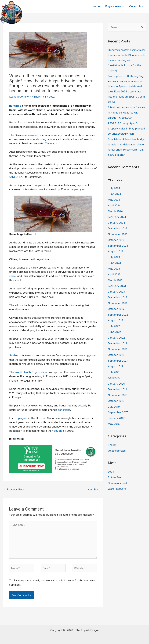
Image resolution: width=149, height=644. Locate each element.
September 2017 (118, 412)
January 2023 (116, 292)
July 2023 (114, 257)
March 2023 (115, 280)
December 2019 (117, 389)
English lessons (115, 6)
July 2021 (114, 372)
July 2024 (114, 188)
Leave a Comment (20, 97)
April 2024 (114, 205)
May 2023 (114, 269)
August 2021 (115, 366)
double (58, 431)
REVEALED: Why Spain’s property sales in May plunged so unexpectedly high (126, 129)
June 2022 (114, 332)
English (38, 97)
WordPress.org (117, 489)
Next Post (95, 489)
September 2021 (118, 361)
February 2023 (117, 286)
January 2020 (116, 384)
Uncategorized (117, 451)
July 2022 (114, 326)
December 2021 (117, 343)
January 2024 (116, 223)
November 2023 (118, 234)
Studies (14, 355)
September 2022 (118, 315)
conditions (64, 410)
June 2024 (114, 194)
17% (93, 393)
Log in (112, 472)
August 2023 (116, 251)
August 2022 (116, 320)
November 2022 (118, 303)
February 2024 (117, 217)
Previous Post (14, 489)
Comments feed (117, 483)
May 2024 (114, 200)
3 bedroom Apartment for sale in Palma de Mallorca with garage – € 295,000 (126, 113)
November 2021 (118, 349)
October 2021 (116, 355)
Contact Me (136, 6)
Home (97, 6)
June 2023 (114, 263)
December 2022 (118, 297)
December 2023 (118, 228)
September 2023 (118, 246)
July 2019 (114, 407)
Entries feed (115, 477)
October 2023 (116, 240)
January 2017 (116, 418)
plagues (23, 418)
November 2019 (118, 395)
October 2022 (116, 309)
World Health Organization (31, 372)
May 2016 (114, 424)
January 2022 (116, 338)
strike (13, 276)
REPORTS (15, 106)
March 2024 (115, 211)
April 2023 (114, 274)
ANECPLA (16, 177)
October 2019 (116, 401)
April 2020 (114, 378)
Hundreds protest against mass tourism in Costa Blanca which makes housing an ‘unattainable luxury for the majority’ (127, 60)
